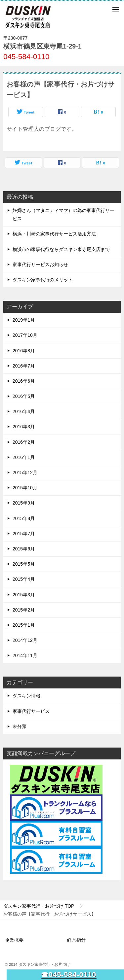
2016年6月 (24, 381)
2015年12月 (25, 472)
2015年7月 (24, 534)
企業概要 (14, 940)
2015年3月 (24, 595)
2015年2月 (24, 610)
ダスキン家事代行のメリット (43, 280)
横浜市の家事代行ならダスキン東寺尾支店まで (61, 249)
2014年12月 (25, 640)
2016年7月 (24, 366)
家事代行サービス (31, 711)
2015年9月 (24, 503)
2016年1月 (24, 457)
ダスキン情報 (26, 696)
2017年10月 (25, 335)
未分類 (20, 726)
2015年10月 (25, 488)
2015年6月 (24, 549)
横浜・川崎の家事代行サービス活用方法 (54, 234)
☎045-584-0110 (69, 975)
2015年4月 (24, 579)
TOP (39, 906)
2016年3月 (24, 427)
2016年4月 (24, 411)
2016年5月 (24, 396)
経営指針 (76, 940)
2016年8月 (24, 351)
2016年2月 (24, 442)
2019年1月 (24, 320)
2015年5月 (24, 564)
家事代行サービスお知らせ (40, 264)
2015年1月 (24, 625)
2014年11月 (25, 655)
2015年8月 (24, 518)
